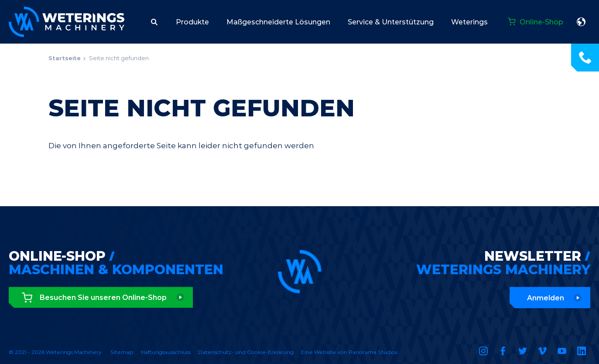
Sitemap (122, 352)
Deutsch (581, 22)
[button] (154, 22)
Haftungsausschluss (166, 352)
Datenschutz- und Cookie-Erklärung (246, 352)
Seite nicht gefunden (119, 58)
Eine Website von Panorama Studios (349, 352)
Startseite (65, 58)
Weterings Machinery (67, 22)
